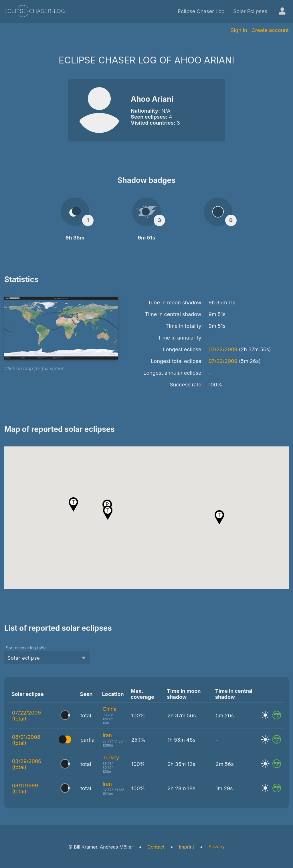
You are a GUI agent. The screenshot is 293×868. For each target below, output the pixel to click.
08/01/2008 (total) (26, 740)
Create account (270, 30)
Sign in (239, 30)
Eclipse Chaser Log (201, 11)
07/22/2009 (223, 349)
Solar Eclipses (250, 11)
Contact (156, 847)
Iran (107, 735)
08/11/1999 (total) (25, 789)
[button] (219, 517)
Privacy (217, 847)
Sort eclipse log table (26, 648)
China (109, 709)
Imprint (186, 847)
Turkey (111, 758)
